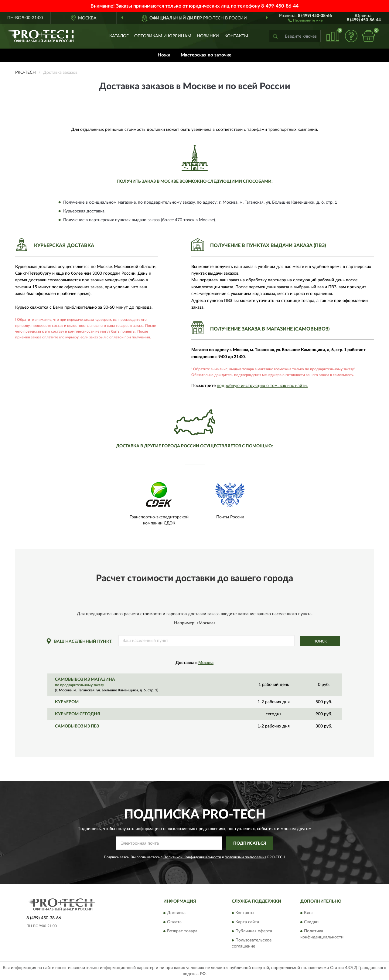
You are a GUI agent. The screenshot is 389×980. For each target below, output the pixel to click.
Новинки (208, 36)
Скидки (311, 922)
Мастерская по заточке (206, 55)
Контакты (236, 36)
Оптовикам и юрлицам (163, 36)
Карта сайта (247, 922)
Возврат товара (182, 931)
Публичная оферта (254, 931)
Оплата (174, 922)
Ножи (164, 55)
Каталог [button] (119, 36)
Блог (309, 913)
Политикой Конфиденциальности (192, 857)
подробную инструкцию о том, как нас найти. (262, 386)
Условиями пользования (246, 857)
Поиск (320, 641)
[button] (305, 20)
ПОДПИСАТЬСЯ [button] (250, 843)
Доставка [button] (176, 913)
